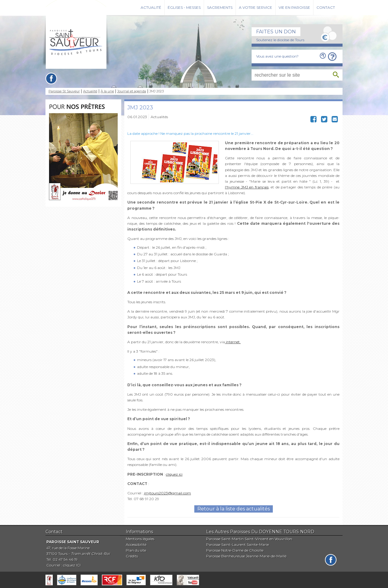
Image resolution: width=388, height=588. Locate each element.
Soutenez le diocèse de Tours (280, 40)
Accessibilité (136, 545)
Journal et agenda (132, 91)
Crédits (132, 556)
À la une (107, 91)
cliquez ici (174, 474)
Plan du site (136, 550)
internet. (233, 342)
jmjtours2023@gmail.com (167, 493)
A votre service (256, 7)
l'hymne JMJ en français (247, 187)
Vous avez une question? (277, 56)
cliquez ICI (72, 565)
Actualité (151, 7)
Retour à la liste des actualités (234, 509)
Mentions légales (140, 539)
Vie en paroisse (294, 7)
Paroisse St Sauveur (64, 91)
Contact (326, 7)
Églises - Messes (184, 7)
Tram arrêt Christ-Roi (90, 554)
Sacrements (220, 7)
